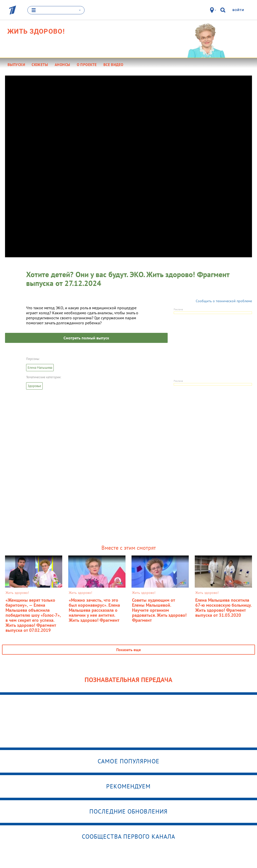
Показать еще (128, 650)
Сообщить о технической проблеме (224, 301)
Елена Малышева (40, 368)
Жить (36, 31)
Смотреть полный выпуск (86, 338)
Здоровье (34, 386)
